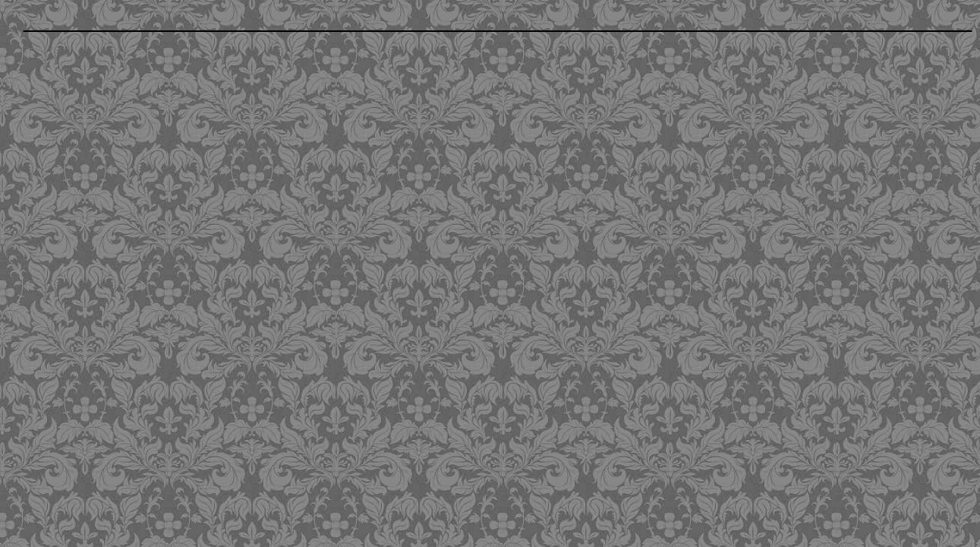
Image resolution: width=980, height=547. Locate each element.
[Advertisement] (398, 147)
